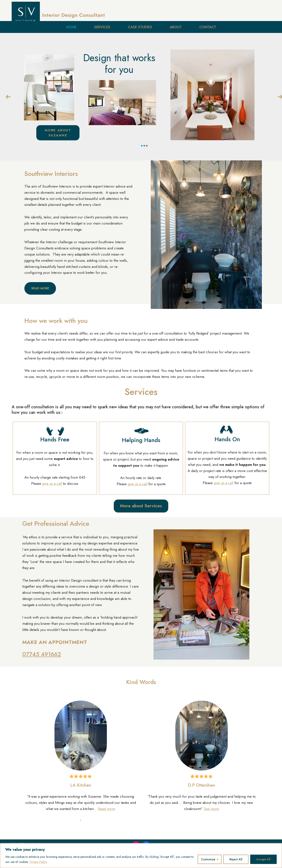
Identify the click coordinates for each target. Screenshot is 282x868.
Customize (208, 859)
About (176, 27)
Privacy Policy (38, 862)
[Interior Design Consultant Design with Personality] (58, 15)
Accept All (263, 859)
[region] (141, 856)
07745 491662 (42, 654)
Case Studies (140, 27)
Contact (208, 27)
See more (211, 809)
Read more (107, 809)
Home (71, 27)
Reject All (236, 859)
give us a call (52, 483)
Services (102, 27)
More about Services (141, 506)
